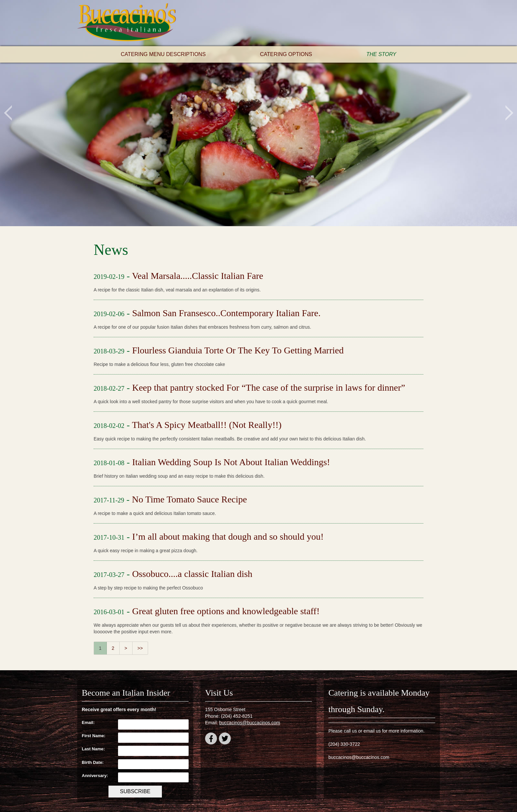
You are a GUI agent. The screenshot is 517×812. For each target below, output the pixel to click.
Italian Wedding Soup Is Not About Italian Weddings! (231, 462)
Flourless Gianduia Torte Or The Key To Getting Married (238, 350)
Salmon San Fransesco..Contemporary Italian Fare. (227, 313)
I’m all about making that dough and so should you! (228, 537)
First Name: (94, 736)
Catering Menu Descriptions (163, 54)
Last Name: (93, 749)
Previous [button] (8, 113)
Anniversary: (95, 776)
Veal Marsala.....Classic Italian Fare (198, 276)
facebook (211, 740)
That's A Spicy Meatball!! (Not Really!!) (207, 425)
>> (140, 648)
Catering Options (286, 54)
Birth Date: (93, 762)
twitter (225, 740)
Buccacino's (127, 23)
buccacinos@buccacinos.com (250, 723)
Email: (88, 722)
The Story (381, 54)
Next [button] (509, 113)
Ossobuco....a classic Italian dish (192, 574)
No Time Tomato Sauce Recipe (189, 499)
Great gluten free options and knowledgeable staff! (226, 611)
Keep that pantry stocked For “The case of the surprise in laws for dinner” (269, 388)
